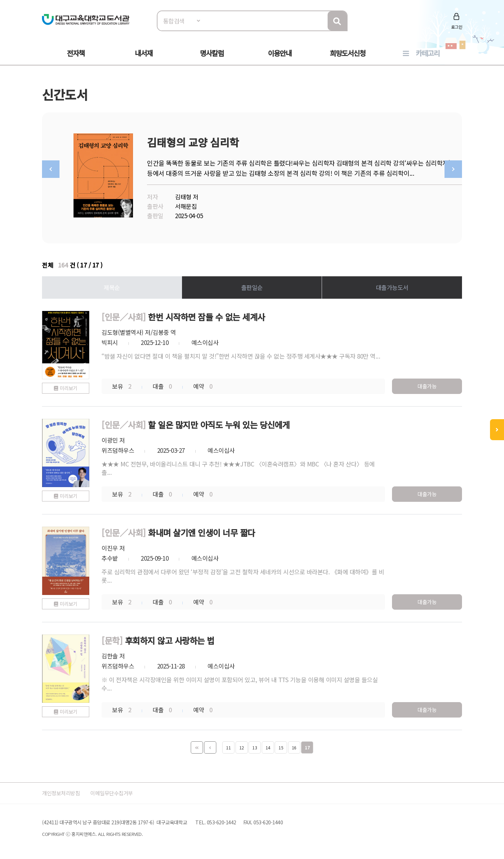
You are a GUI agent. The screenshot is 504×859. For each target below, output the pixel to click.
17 (307, 746)
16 (294, 746)
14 (268, 746)
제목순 (112, 286)
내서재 (144, 53)
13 (255, 746)
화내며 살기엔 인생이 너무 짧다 (202, 531)
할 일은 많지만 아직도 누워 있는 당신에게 (219, 423)
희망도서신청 (348, 53)
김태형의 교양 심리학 (193, 142)
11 (228, 746)
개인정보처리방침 (64, 791)
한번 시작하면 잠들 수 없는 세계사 (206, 315)
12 (242, 746)
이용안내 (280, 53)
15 (281, 746)
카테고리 (428, 53)
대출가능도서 (392, 286)
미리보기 (69, 386)
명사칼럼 (212, 53)
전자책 (76, 53)
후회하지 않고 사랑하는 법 (170, 639)
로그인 (457, 27)
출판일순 (252, 286)
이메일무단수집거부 (120, 791)
